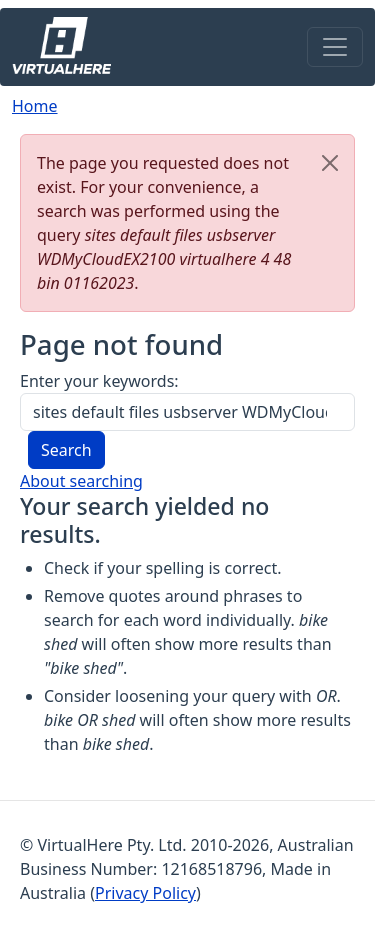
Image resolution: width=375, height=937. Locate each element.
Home (35, 106)
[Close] (330, 163)
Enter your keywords (97, 381)
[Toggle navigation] (335, 47)
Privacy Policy (145, 893)
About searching (81, 481)
